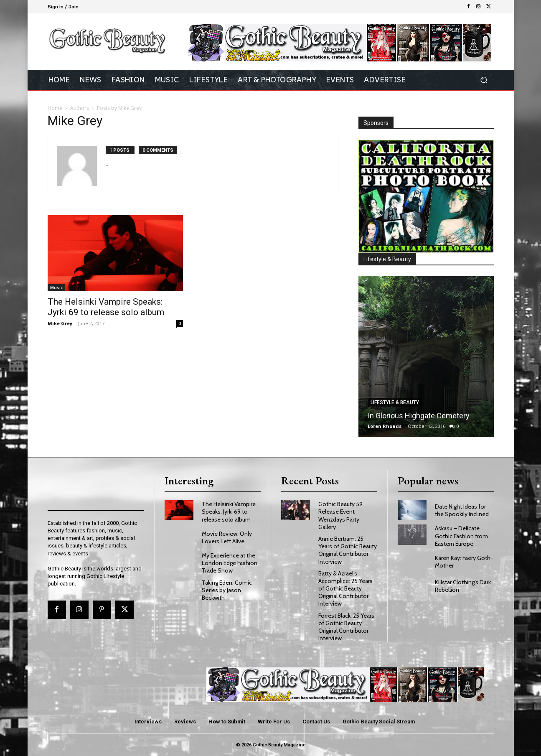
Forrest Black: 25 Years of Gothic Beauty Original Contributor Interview (346, 627)
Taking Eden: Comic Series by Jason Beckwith (227, 590)
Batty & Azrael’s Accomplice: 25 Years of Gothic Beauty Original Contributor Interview (345, 589)
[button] (484, 80)
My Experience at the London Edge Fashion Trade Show (230, 563)
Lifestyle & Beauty (395, 402)
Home (55, 108)
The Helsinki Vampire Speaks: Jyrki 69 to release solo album (106, 307)
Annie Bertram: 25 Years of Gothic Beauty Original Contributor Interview (348, 550)
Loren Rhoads (385, 426)
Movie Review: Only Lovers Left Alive (227, 537)
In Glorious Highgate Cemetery (419, 416)
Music (56, 288)
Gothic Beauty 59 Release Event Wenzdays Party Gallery (340, 515)
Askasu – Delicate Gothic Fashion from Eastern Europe (461, 536)
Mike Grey (60, 323)
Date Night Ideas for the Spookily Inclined (462, 510)
